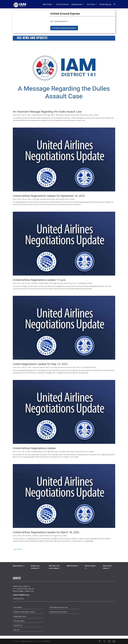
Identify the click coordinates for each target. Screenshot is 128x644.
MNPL (53, 115)
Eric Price (18, 115)
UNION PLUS (18, 625)
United (96, 115)
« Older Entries (17, 549)
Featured (35, 283)
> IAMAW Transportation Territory (24, 612)
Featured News (37, 115)
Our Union (91, 4)
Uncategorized (82, 283)
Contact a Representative (64, 28)
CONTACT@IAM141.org (21, 595)
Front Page (46, 115)
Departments (77, 4)
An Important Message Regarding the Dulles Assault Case (47, 112)
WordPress (47, 641)
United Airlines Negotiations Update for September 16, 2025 (49, 196)
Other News (60, 115)
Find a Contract (62, 4)
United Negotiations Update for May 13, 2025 (40, 364)
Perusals (67, 115)
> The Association (19, 621)
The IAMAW (17, 607)
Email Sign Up (105, 4)
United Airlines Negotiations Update (34, 448)
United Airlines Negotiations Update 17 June (39, 280)
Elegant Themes (27, 641)
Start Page (47, 4)
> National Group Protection (58, 612)
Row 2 (91, 115)
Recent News (75, 115)
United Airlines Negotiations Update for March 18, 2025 (46, 532)
